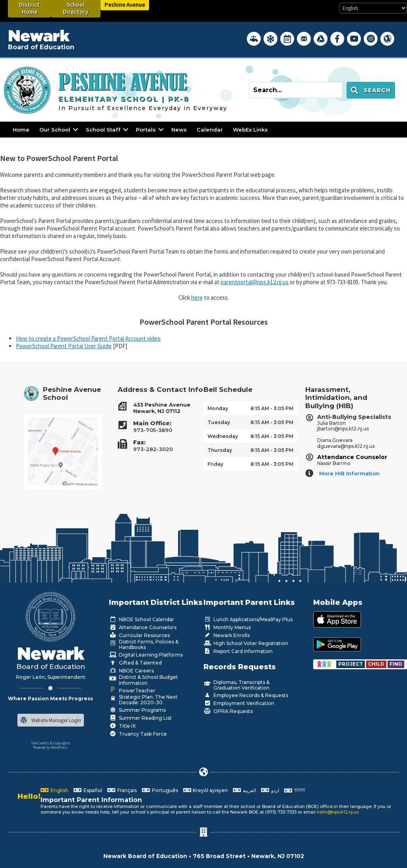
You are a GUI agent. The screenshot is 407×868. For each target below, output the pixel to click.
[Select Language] (373, 8)
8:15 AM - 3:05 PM (272, 408)
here (197, 297)
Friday (215, 464)
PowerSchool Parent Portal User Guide (64, 346)
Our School (55, 130)
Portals (146, 130)
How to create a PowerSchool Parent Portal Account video (88, 338)
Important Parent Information (91, 800)
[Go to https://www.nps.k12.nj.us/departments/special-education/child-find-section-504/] (351, 664)
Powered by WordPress (50, 747)
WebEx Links (250, 130)
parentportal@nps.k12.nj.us (255, 282)
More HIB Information (349, 473)
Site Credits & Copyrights (51, 743)
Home (21, 130)
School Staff (103, 130)
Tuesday (219, 422)
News (179, 130)
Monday (218, 408)
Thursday (220, 450)
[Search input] (296, 90)
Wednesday (223, 436)
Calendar (210, 130)
